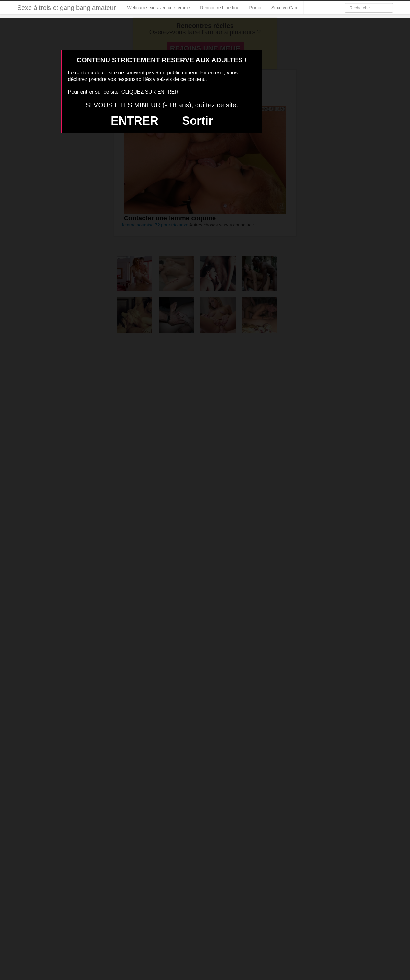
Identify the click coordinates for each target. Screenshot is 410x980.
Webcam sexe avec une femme (159, 8)
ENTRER (135, 121)
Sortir (197, 121)
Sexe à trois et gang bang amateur (67, 8)
